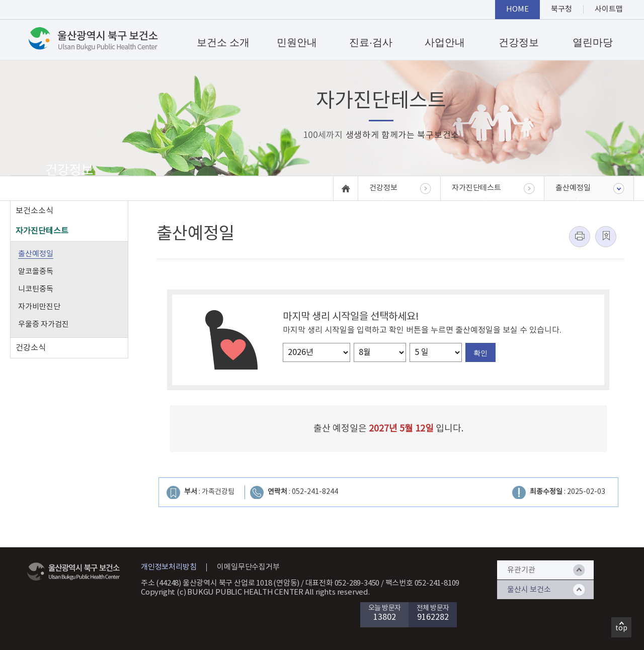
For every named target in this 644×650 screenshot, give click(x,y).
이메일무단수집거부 (248, 567)
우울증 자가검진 (44, 324)
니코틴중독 (36, 289)
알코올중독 (36, 272)
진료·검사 (371, 42)
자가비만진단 (39, 307)
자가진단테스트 (42, 231)
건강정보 (519, 42)
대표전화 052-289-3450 (343, 583)
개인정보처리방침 (169, 567)
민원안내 (297, 42)
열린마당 (593, 42)
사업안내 (445, 42)
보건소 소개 (223, 42)
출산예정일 (36, 254)
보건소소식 (34, 211)
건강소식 (31, 348)
